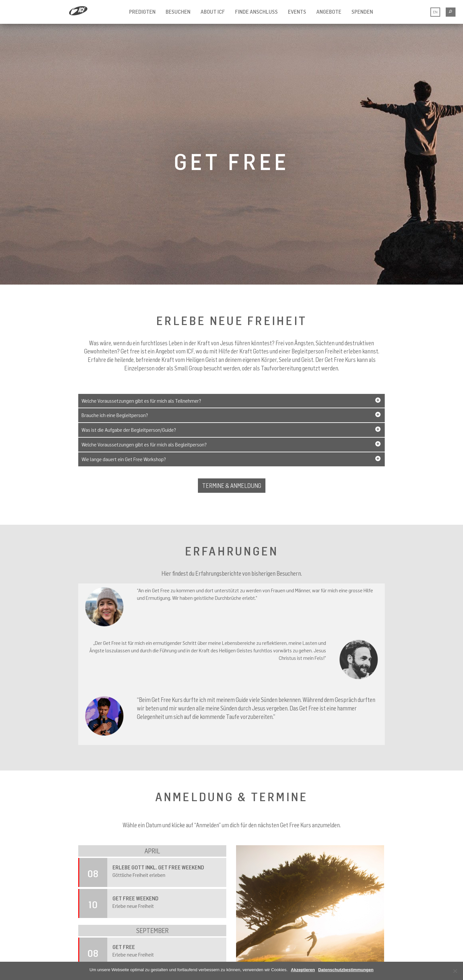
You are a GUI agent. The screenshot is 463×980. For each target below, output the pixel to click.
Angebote (329, 12)
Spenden (362, 12)
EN (435, 12)
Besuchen (178, 12)
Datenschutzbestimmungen (346, 970)
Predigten (142, 12)
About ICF (213, 12)
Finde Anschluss (256, 12)
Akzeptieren (303, 970)
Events (297, 12)
